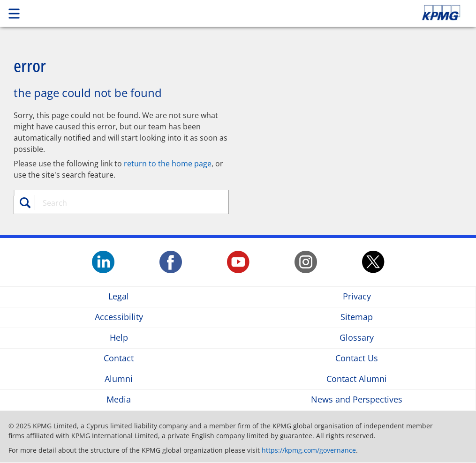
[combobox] (126, 203)
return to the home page (168, 164)
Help (119, 338)
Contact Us (357, 359)
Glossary (357, 338)
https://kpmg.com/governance (309, 450)
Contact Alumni (357, 379)
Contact (119, 359)
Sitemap (357, 317)
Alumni (119, 379)
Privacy (357, 297)
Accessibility (119, 317)
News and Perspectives (357, 400)
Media (119, 400)
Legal (119, 297)
